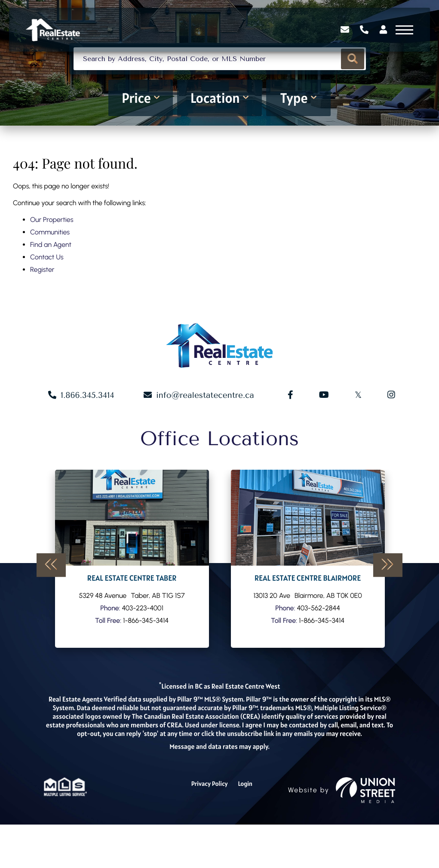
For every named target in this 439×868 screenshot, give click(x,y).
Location (215, 123)
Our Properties (52, 244)
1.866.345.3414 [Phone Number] (359, 34)
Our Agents (132, 602)
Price (136, 123)
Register (42, 294)
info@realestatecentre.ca (208, 439)
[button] (352, 81)
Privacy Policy (209, 827)
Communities (50, 257)
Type (294, 123)
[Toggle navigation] (400, 34)
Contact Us (47, 282)
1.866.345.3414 (90, 439)
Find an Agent (51, 269)
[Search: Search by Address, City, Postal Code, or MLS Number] (220, 81)
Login (246, 827)
